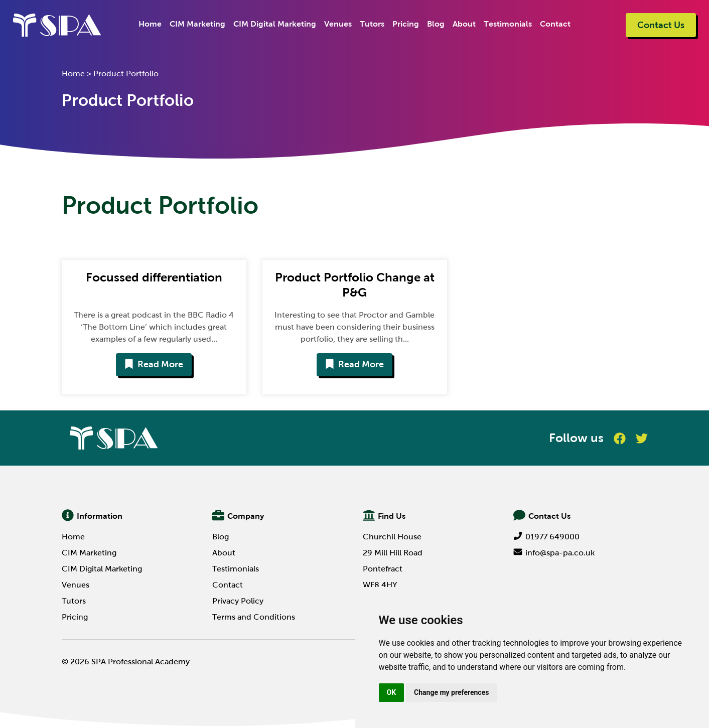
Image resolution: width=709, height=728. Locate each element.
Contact (555, 24)
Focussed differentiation (154, 277)
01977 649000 (546, 537)
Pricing (406, 24)
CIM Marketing (197, 24)
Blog (436, 24)
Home (150, 24)
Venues (338, 24)
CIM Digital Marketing (275, 24)
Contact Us (661, 25)
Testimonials (508, 24)
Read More (154, 364)
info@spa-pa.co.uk (554, 553)
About (464, 24)
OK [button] (392, 692)
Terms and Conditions (254, 617)
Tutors (372, 24)
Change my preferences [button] (451, 692)
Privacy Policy (238, 601)
